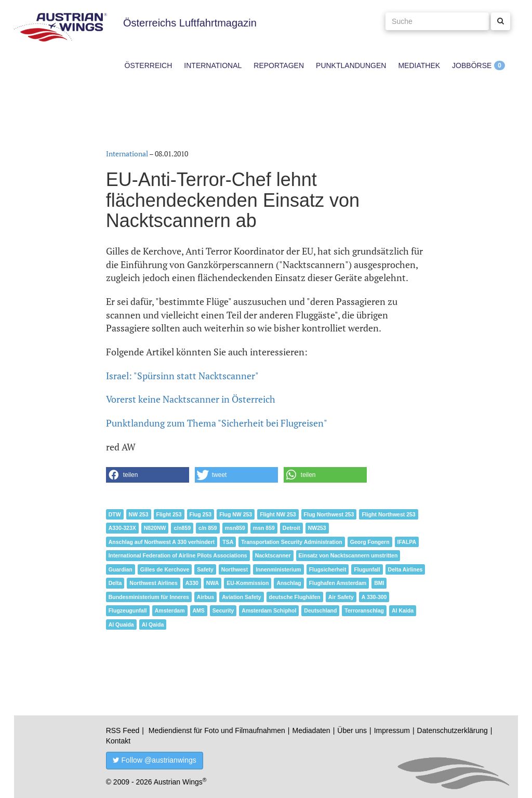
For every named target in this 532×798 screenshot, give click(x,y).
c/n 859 (208, 528)
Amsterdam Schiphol (269, 610)
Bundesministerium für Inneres (149, 597)
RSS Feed (123, 730)
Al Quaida (121, 624)
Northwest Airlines (153, 583)
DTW (115, 514)
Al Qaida (153, 624)
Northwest (235, 569)
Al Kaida (403, 610)
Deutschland (320, 610)
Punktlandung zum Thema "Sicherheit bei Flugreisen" (217, 423)
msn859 (235, 528)
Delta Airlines (405, 569)
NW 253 (139, 514)
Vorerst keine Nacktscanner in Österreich (191, 399)
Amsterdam (170, 610)
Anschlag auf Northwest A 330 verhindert (162, 542)
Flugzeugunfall (128, 610)
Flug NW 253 (236, 514)
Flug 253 (201, 514)
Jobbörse (472, 65)
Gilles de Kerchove (165, 569)
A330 (192, 583)
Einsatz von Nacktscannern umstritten (348, 555)
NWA (213, 583)
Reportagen (279, 65)
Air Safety (341, 597)
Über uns (352, 730)
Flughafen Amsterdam (338, 583)
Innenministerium (278, 569)
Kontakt (118, 741)
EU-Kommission (248, 583)
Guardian (121, 569)
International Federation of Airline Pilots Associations (178, 555)
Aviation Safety (241, 597)
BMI (379, 583)
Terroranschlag (364, 610)
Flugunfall (367, 569)
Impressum (392, 730)
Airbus (205, 597)
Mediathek (419, 65)
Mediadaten (311, 730)
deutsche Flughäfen (295, 597)
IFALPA (407, 542)
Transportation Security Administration (291, 542)
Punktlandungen (351, 65)
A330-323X (122, 528)
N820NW (155, 528)
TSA (228, 542)
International (213, 65)
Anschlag (289, 583)
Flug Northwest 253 (329, 514)
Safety (205, 569)
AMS (199, 610)
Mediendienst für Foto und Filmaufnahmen (217, 730)
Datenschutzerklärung (453, 730)
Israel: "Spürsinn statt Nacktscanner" (182, 376)
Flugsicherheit (328, 569)
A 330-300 (374, 597)
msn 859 (264, 528)
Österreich (149, 65)
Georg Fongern (370, 542)
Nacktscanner (273, 555)
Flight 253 (169, 514)
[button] (148, 475)
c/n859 (182, 528)
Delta (115, 583)
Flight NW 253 (278, 514)
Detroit (291, 528)
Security (223, 610)
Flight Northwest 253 (388, 514)
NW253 (317, 528)
